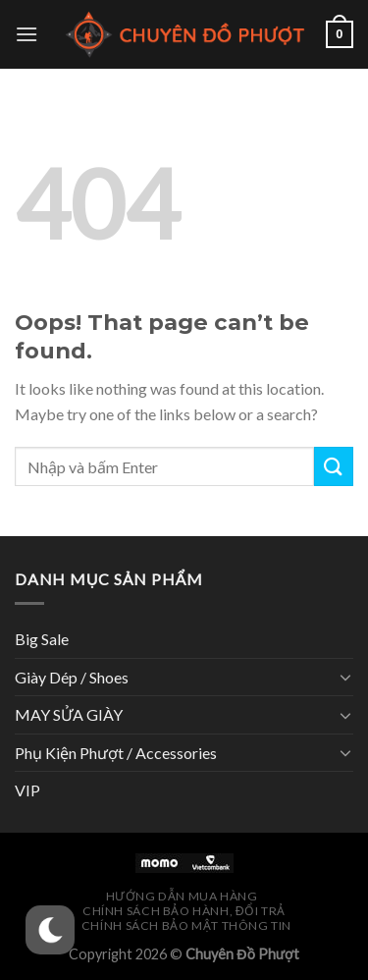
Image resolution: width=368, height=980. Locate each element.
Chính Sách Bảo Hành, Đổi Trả (184, 911)
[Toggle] (345, 677)
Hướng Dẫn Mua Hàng (182, 896)
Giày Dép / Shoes (72, 677)
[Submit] (334, 466)
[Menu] (26, 34)
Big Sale (42, 639)
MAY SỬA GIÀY (69, 714)
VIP (27, 790)
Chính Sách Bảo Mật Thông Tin (186, 926)
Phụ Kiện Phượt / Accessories (116, 753)
